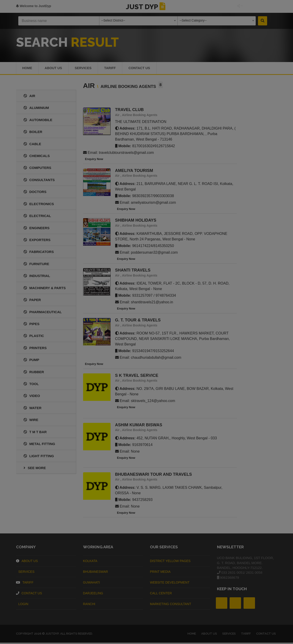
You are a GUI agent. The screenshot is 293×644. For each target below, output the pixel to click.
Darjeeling (93, 594)
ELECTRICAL (37, 217)
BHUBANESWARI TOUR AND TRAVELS (154, 476)
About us (54, 69)
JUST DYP (146, 7)
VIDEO (32, 397)
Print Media (160, 573)
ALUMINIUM (36, 109)
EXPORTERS (37, 241)
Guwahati (92, 584)
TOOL (31, 385)
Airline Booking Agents (140, 116)
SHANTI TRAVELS (133, 271)
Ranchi (89, 605)
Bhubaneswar (96, 573)
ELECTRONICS (39, 205)
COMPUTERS (37, 169)
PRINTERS (35, 349)
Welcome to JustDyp (34, 6)
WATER (33, 409)
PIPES (31, 325)
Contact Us (144, 69)
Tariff (114, 69)
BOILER (33, 133)
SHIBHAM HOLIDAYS (136, 222)
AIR (29, 97)
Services (85, 69)
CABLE (32, 145)
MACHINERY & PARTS (45, 289)
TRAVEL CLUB (129, 111)
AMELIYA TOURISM (134, 172)
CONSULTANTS (39, 181)
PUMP (31, 361)
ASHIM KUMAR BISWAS (139, 426)
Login (22, 605)
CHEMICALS (37, 157)
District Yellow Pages (170, 562)
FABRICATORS (39, 253)
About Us (27, 562)
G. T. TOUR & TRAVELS (138, 321)
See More (35, 469)
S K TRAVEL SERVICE (137, 377)
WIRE (31, 421)
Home (27, 69)
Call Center (161, 594)
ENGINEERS (37, 229)
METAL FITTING (39, 445)
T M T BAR (35, 433)
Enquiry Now (93, 160)
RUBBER (34, 373)
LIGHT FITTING (39, 457)
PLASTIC (34, 337)
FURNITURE (36, 265)
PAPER (32, 301)
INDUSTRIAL (37, 277)
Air (117, 116)
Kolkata (90, 562)
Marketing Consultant (171, 605)
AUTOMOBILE (38, 121)
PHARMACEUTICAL (43, 313)
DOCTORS (35, 193)
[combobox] (138, 21)
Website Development (170, 584)
